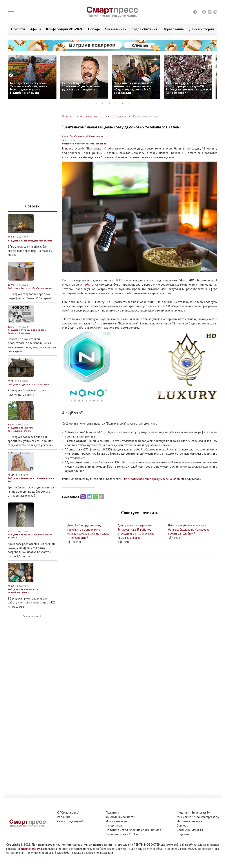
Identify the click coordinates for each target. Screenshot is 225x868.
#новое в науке (29, 535)
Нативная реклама (189, 821)
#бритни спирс (28, 478)
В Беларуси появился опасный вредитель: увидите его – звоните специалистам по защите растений (30, 441)
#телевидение (98, 144)
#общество (68, 144)
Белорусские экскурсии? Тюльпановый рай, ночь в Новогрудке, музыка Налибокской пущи (29, 88)
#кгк (35, 589)
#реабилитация (45, 478)
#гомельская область (19, 431)
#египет (12, 538)
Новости (18, 29)
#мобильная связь (42, 288)
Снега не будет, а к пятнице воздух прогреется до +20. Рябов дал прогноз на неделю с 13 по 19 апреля (189, 88)
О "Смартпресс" (68, 812)
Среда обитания (144, 29)
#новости (13, 333)
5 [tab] (124, 103)
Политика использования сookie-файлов (133, 830)
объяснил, (91, 285)
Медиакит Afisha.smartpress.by (198, 817)
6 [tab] (131, 103)
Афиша (36, 29)
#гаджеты (26, 288)
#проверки (26, 589)
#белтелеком (82, 144)
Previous (11, 76)
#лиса (24, 241)
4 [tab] (118, 103)
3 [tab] (111, 103)
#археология (45, 535)
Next (214, 76)
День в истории (201, 29)
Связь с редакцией (70, 821)
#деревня (26, 384)
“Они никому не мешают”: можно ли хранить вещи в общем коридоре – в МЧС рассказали (133, 88)
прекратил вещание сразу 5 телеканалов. (152, 479)
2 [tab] (104, 103)
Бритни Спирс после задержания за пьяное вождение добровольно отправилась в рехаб (31, 491)
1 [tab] (98, 103)
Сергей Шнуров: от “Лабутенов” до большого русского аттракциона (81, 86)
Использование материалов (116, 823)
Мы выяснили (116, 29)
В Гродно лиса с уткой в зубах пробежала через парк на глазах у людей (30, 251)
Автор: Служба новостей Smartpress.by (82, 136)
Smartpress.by (30, 849)
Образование (173, 29)
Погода (94, 29)
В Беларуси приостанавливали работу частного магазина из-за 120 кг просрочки (32, 602)
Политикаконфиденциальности (120, 815)
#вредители (27, 428)
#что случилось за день (33, 330)
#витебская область (43, 384)
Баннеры (183, 825)
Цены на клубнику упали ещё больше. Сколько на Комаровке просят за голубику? (189, 529)
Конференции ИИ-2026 (65, 29)
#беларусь (24, 333)
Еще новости (31, 616)
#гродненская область (40, 241)
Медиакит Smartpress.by (194, 812)
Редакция (64, 817)
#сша (11, 481)
